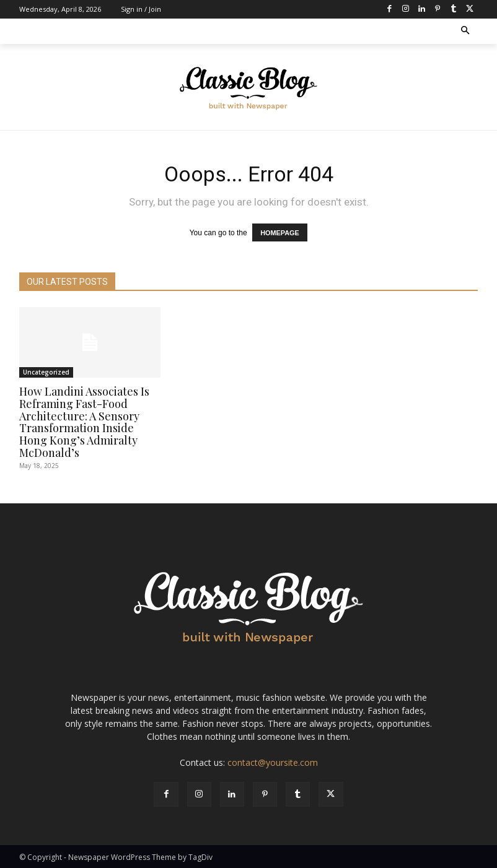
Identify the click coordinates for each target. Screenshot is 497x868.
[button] (466, 31)
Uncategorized (46, 371)
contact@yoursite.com (273, 762)
